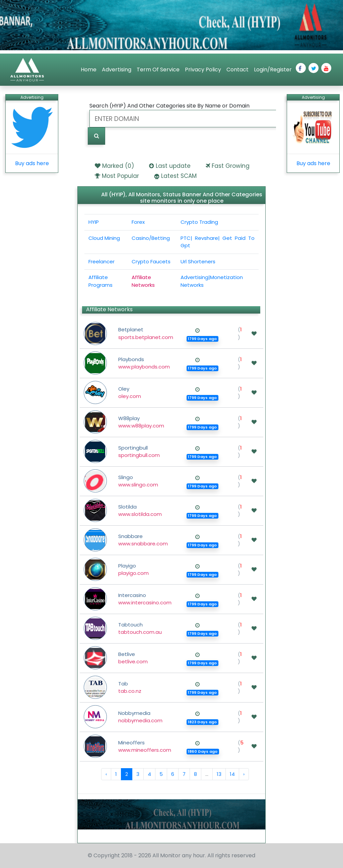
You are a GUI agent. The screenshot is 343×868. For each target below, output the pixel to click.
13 (219, 774)
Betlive (133, 658)
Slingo (138, 481)
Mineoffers (145, 746)
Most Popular (120, 176)
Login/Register (273, 70)
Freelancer (101, 261)
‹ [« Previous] (106, 774)
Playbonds (144, 363)
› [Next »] (244, 774)
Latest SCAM (179, 176)
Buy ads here (32, 163)
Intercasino (145, 599)
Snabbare (143, 540)
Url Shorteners (198, 261)
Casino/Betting (151, 238)
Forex (138, 222)
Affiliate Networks (143, 281)
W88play (141, 422)
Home (89, 70)
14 (232, 774)
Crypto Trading (199, 222)
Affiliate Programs (100, 281)
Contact (237, 70)
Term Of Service (158, 70)
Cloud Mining (104, 238)
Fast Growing (231, 166)
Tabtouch (140, 628)
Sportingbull (139, 452)
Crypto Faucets (151, 261)
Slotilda (140, 511)
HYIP (94, 222)
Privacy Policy (203, 70)
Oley (130, 393)
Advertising (117, 70)
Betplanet (146, 333)
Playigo (133, 570)
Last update (173, 166)
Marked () (118, 166)
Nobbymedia (140, 717)
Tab (130, 687)
